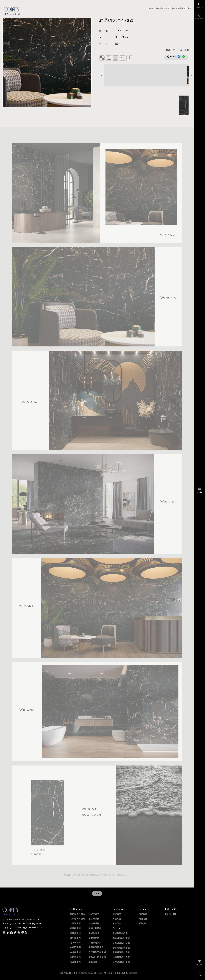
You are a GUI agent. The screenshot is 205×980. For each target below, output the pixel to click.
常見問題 (143, 914)
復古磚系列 (94, 919)
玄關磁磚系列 (95, 943)
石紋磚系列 (75, 928)
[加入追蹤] (87, 102)
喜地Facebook (166, 914)
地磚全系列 (94, 933)
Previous (102, 75)
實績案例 (117, 919)
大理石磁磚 (171, 8)
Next (192, 75)
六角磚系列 (75, 952)
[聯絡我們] (200, 963)
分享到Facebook (179, 57)
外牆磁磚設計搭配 (121, 957)
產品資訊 (159, 8)
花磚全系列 (94, 914)
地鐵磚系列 (75, 962)
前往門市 (117, 923)
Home (150, 8)
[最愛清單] (200, 17)
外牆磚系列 (94, 923)
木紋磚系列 (75, 933)
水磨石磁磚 (75, 947)
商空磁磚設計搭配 (121, 962)
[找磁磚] (200, 6)
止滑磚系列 (94, 938)
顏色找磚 (93, 962)
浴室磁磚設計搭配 (121, 943)
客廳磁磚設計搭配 (121, 938)
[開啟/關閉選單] (200, 490)
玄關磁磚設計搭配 (121, 952)
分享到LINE (183, 57)
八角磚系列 (75, 957)
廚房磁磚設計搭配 (121, 948)
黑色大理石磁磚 (185, 8)
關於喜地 (117, 914)
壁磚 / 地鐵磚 (95, 928)
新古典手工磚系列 (97, 952)
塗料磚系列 (75, 938)
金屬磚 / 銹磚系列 (97, 957)
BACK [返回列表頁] (97, 894)
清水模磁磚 (75, 943)
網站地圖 (133, 973)
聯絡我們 (143, 923)
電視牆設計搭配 (120, 933)
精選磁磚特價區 (78, 914)
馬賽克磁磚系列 (96, 947)
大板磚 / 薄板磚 (78, 919)
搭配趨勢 (143, 919)
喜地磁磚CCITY (12, 11)
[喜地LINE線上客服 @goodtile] (184, 50)
